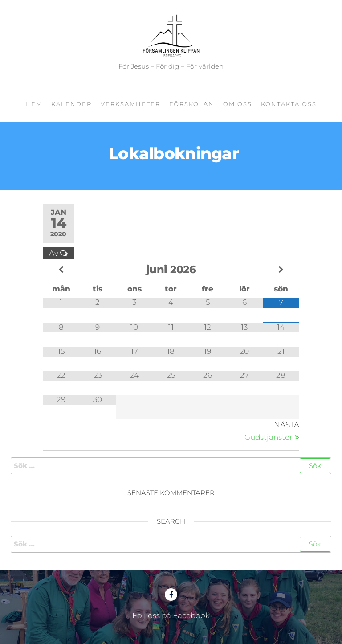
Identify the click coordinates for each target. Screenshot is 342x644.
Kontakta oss (289, 104)
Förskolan (192, 104)
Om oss (238, 104)
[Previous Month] (61, 270)
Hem (34, 104)
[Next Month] (281, 270)
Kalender (71, 104)
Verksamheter (130, 104)
